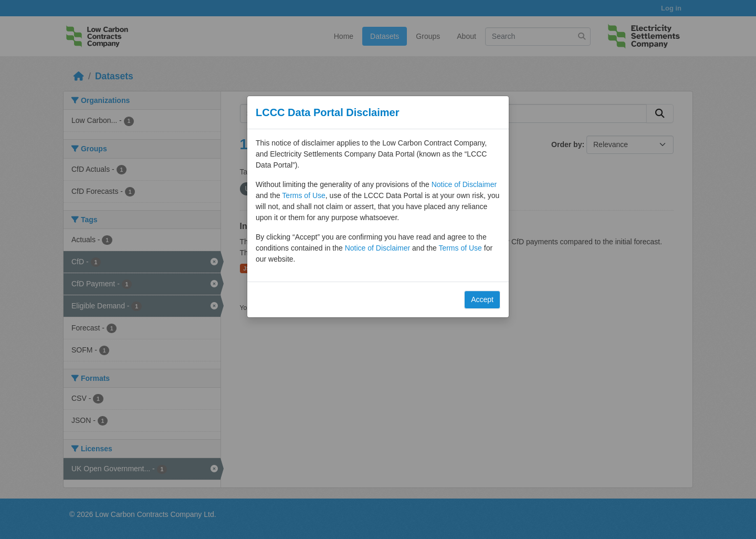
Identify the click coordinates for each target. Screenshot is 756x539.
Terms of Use (303, 195)
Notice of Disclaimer (464, 184)
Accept (482, 299)
